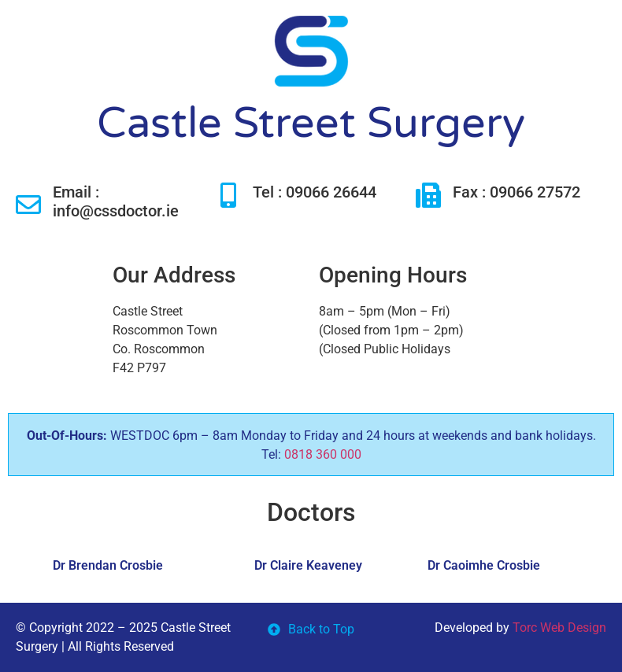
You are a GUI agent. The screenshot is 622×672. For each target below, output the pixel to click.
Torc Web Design (559, 628)
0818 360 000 (323, 454)
